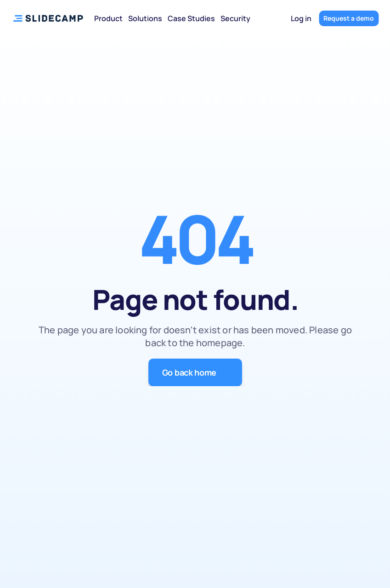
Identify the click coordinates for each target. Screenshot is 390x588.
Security (235, 18)
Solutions (145, 18)
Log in (301, 18)
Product (108, 18)
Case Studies (191, 18)
